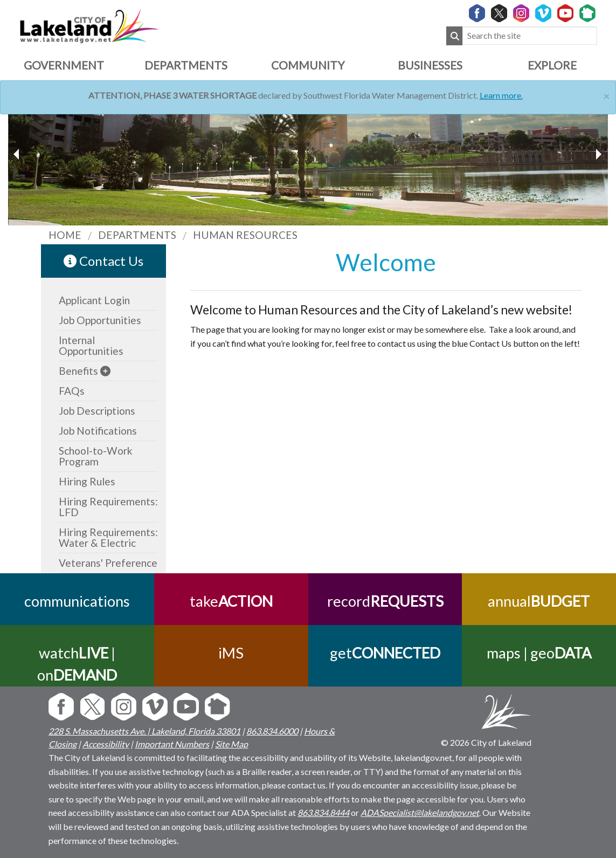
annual (539, 601)
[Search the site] (530, 36)
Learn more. (501, 95)
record (385, 601)
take (231, 601)
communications (77, 601)
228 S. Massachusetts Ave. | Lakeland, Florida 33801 (144, 731)
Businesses (430, 65)
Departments (186, 65)
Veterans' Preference (108, 563)
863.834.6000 (272, 731)
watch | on (77, 664)
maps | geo (539, 653)
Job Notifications (98, 431)
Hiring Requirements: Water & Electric (108, 537)
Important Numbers (172, 744)
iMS (231, 653)
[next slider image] (18, 154)
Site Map (231, 744)
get (385, 653)
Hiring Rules (87, 481)
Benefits (78, 371)
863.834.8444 (323, 812)
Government (64, 65)
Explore (552, 65)
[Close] (607, 95)
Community (308, 65)
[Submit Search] (454, 36)
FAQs (72, 391)
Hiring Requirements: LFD (108, 507)
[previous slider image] (598, 154)
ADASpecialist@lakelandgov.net (420, 812)
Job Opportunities (100, 320)
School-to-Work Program (96, 456)
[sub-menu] (105, 371)
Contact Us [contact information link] (103, 261)
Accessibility (106, 744)
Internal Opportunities (91, 345)
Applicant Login (94, 300)
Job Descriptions (97, 411)
